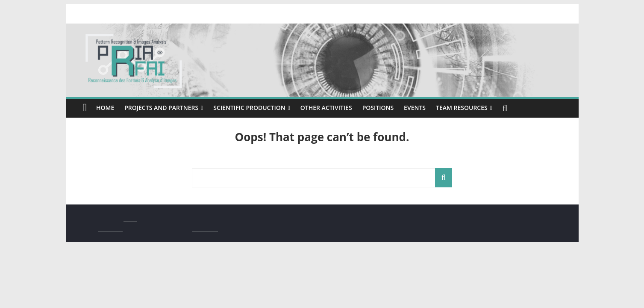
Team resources (484, 108)
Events (434, 108)
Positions (396, 108)
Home (106, 108)
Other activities (340, 108)
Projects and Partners (165, 108)
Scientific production (257, 108)
